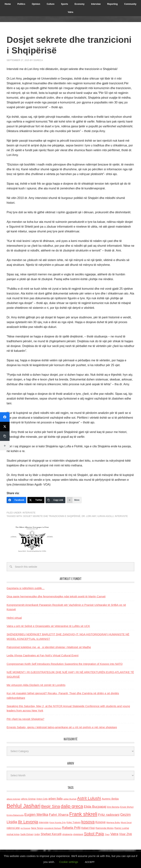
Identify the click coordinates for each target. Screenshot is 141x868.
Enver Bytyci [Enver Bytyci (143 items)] (127, 807)
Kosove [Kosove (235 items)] (100, 822)
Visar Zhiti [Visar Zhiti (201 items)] (126, 834)
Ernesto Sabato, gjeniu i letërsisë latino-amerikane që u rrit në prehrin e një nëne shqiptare (62, 727)
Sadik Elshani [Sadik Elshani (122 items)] (27, 834)
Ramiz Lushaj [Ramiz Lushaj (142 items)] (122, 828)
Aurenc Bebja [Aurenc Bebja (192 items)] (110, 799)
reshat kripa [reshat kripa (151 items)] (13, 834)
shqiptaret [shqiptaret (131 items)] (78, 834)
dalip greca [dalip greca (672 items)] (72, 806)
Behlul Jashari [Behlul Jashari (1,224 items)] (23, 806)
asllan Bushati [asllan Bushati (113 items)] (70, 799)
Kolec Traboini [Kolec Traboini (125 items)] (73, 822)
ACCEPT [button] (90, 862)
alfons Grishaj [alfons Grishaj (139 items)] (28, 799)
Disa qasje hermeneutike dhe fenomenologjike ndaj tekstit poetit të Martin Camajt (56, 596)
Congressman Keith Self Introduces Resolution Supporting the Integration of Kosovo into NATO (65, 664)
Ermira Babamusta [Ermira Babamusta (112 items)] (15, 815)
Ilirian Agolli (106, 516)
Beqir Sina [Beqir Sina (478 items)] (50, 806)
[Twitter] (36, 500)
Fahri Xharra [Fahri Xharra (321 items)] (59, 815)
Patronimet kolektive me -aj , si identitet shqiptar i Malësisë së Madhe (49, 647)
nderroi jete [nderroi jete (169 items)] (13, 828)
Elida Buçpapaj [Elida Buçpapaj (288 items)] (95, 807)
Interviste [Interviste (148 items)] (44, 822)
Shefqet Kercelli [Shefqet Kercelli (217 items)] (51, 834)
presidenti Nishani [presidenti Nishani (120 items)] (53, 828)
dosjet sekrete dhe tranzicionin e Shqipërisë (52, 516)
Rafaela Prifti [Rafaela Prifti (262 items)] (71, 828)
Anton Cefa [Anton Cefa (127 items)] (42, 799)
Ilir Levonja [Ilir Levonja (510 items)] (28, 822)
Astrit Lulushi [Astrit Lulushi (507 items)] (89, 798)
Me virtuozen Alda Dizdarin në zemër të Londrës (36, 685)
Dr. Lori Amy (89, 516)
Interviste (29, 513)
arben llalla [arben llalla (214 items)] (55, 799)
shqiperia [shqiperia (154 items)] (67, 834)
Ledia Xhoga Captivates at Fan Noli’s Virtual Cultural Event (43, 655)
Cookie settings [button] (69, 862)
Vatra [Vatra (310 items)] (114, 834)
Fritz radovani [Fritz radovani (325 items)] (109, 815)
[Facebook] (16, 500)
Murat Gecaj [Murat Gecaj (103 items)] (126, 822)
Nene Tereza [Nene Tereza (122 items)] (37, 828)
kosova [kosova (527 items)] (88, 822)
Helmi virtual (14, 618)
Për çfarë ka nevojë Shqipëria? (25, 719)
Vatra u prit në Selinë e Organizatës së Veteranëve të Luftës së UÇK (48, 626)
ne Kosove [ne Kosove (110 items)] (25, 828)
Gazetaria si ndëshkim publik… (26, 588)
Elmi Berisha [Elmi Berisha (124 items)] (113, 807)
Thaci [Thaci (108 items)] (107, 834)
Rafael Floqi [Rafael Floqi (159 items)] (88, 828)
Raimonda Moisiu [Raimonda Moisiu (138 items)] (105, 828)
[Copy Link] (55, 500)
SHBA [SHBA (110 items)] (37, 834)
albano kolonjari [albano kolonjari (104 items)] (13, 799)
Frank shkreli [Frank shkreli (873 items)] (83, 814)
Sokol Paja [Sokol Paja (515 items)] (94, 834)
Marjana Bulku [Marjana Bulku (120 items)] (113, 822)
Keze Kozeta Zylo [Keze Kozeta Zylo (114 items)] (58, 822)
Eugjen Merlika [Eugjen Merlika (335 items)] (36, 815)
